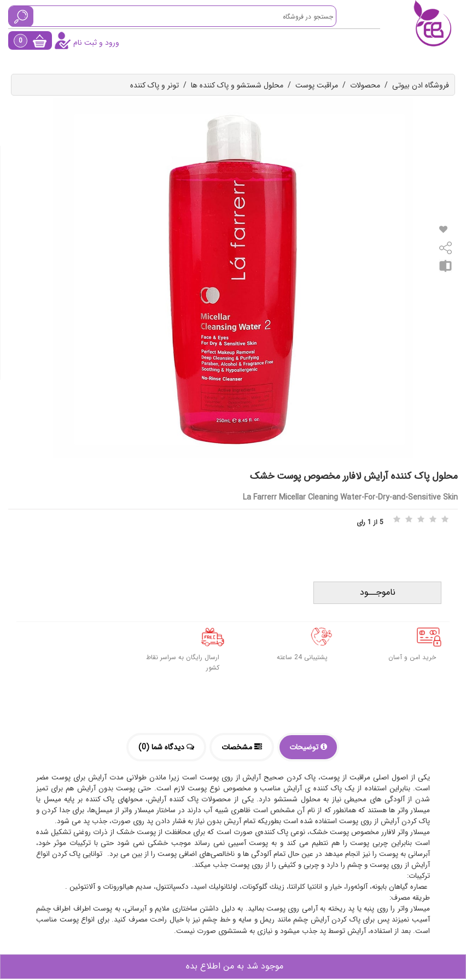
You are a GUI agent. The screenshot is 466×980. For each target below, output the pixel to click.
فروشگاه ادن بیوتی (421, 85)
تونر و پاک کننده (155, 85)
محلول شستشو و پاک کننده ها (237, 85)
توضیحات (308, 747)
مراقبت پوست (317, 85)
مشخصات (242, 747)
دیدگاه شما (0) (166, 747)
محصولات (365, 85)
